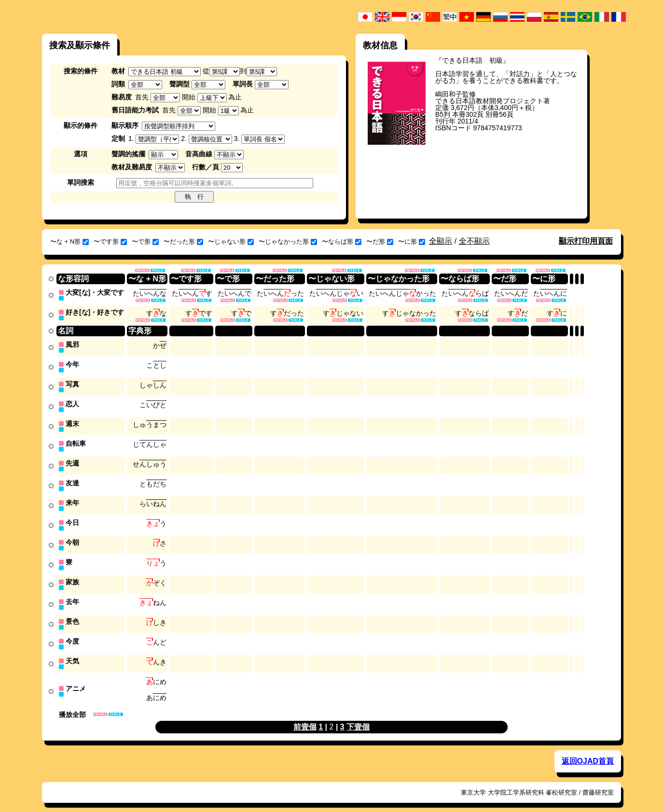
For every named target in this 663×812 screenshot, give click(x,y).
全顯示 (441, 241)
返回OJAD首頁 (588, 751)
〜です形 (110, 241)
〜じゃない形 (231, 241)
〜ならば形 (342, 241)
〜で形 (145, 241)
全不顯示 (474, 241)
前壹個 (305, 717)
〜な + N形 (69, 241)
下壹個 (358, 717)
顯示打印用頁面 (586, 241)
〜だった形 (183, 241)
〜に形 (412, 241)
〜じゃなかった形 (288, 241)
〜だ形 (380, 241)
